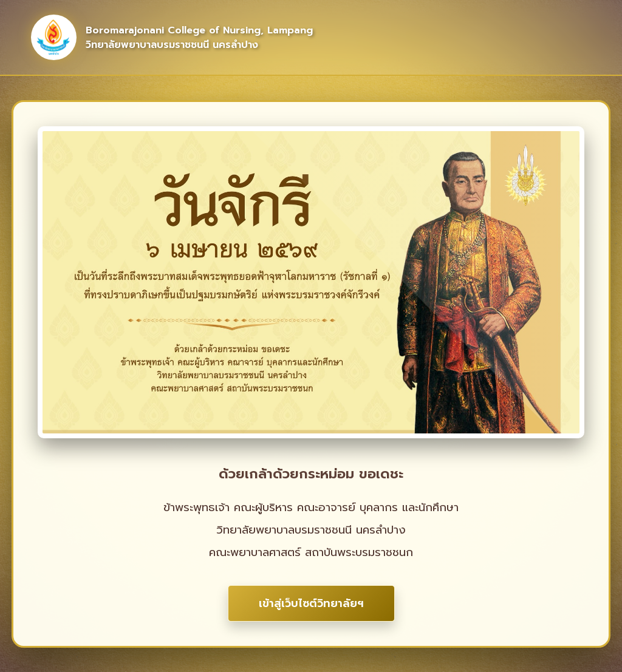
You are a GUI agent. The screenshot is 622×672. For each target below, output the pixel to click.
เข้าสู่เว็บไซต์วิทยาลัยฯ (311, 603)
